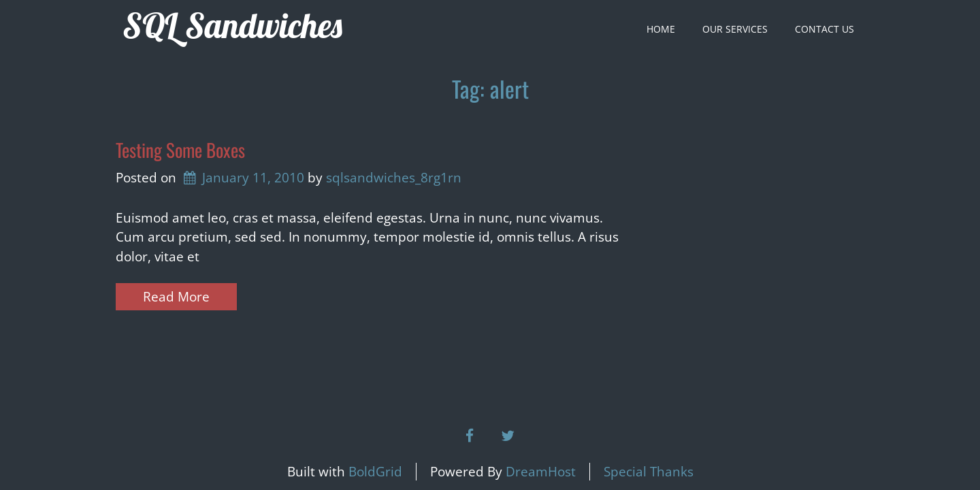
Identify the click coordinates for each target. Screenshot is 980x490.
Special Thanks (649, 472)
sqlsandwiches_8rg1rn (394, 178)
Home (661, 29)
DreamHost (541, 472)
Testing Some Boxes (180, 150)
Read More (176, 297)
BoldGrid (375, 472)
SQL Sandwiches (232, 26)
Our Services (735, 29)
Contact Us (824, 29)
